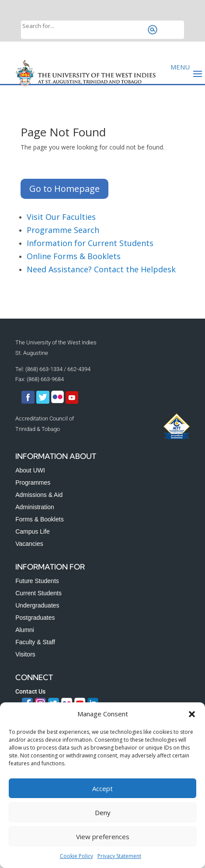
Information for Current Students (90, 243)
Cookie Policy (76, 856)
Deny (103, 812)
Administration (35, 507)
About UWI (30, 470)
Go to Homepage (64, 189)
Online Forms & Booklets (74, 256)
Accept (102, 788)
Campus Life (33, 531)
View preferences (103, 837)
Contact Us (30, 691)
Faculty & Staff (35, 642)
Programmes (33, 483)
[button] (192, 714)
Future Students (37, 581)
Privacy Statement (119, 856)
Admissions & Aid (39, 495)
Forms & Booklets (39, 519)
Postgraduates (35, 618)
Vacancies (29, 544)
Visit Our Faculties (61, 217)
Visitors (25, 654)
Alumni (25, 630)
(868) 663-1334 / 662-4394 (58, 369)
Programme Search (63, 230)
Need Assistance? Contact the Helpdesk (101, 269)
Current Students (38, 593)
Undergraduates (37, 605)
